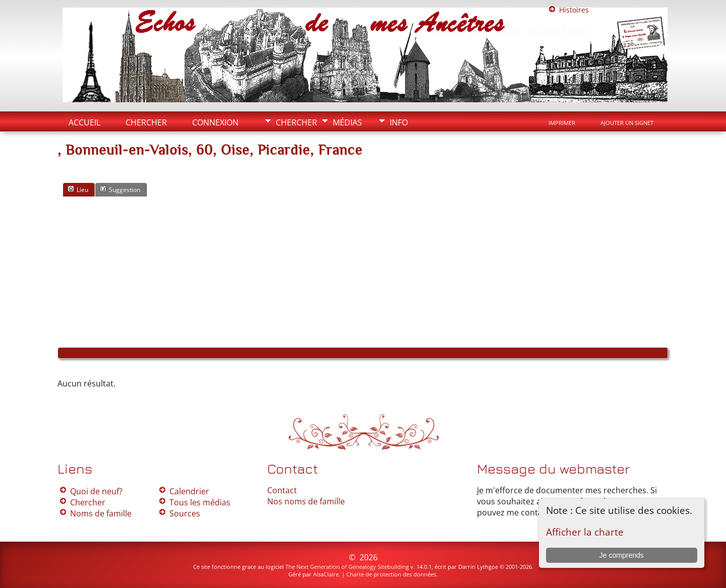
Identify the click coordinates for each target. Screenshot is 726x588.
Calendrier (189, 491)
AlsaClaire (326, 574)
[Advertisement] (363, 272)
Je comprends (622, 555)
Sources (185, 513)
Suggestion (120, 189)
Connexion (215, 122)
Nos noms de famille (306, 501)
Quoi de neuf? (96, 491)
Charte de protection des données (391, 574)
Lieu (78, 189)
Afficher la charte (585, 532)
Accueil (84, 122)
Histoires (574, 10)
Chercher (296, 122)
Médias (347, 122)
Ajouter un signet (627, 123)
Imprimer (562, 123)
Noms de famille (101, 513)
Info (399, 122)
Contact (282, 490)
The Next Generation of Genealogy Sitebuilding (347, 567)
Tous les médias (200, 502)
